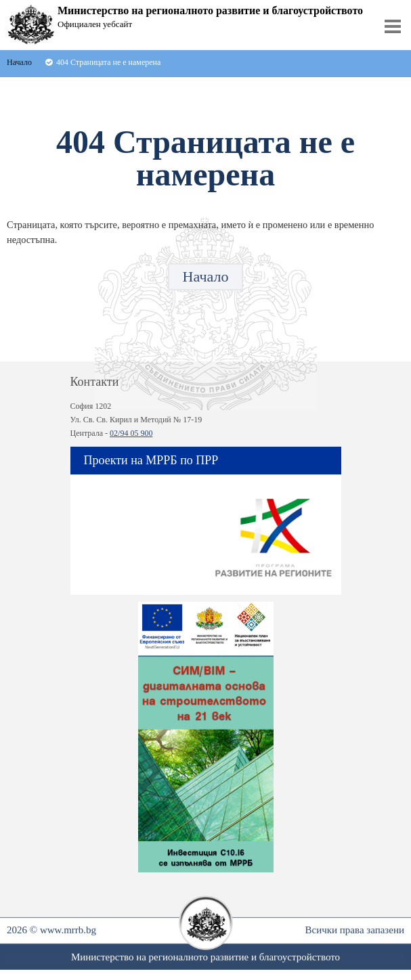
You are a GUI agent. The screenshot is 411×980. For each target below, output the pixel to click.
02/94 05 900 (131, 433)
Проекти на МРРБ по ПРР (151, 460)
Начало (206, 276)
